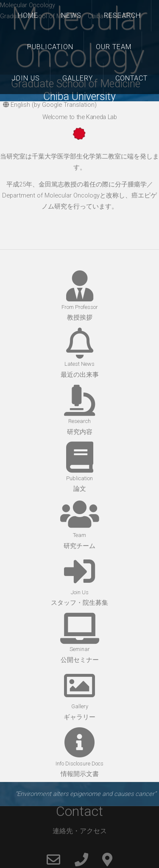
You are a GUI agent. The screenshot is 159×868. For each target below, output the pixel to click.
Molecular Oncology (28, 5)
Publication (50, 47)
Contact (131, 78)
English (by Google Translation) (50, 105)
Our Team (114, 47)
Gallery (78, 78)
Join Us (26, 78)
